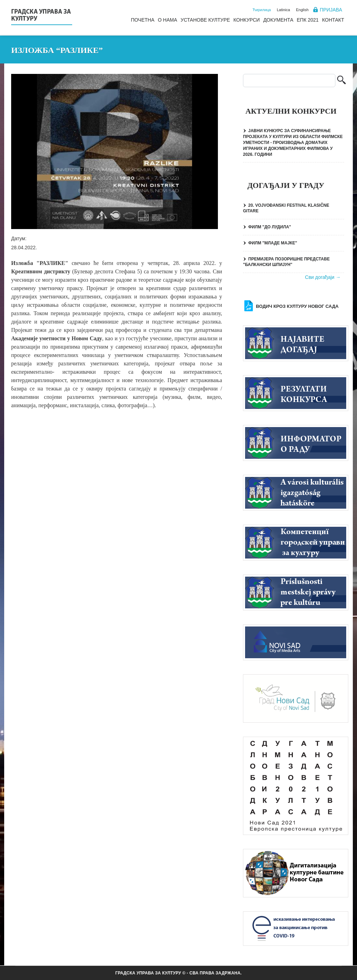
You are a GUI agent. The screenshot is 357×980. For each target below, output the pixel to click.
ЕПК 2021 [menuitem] (308, 20)
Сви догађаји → (323, 277)
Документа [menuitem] (278, 20)
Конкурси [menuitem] (247, 20)
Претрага (341, 81)
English (302, 10)
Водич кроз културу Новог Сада (297, 306)
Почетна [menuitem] (142, 20)
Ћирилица (262, 10)
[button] (115, 151)
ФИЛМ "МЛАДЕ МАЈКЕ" (273, 243)
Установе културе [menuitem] (205, 20)
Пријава (331, 10)
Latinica (283, 10)
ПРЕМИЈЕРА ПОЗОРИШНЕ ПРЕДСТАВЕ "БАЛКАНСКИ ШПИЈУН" (286, 262)
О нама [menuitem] (168, 20)
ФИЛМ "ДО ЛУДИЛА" (270, 227)
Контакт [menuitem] (333, 20)
